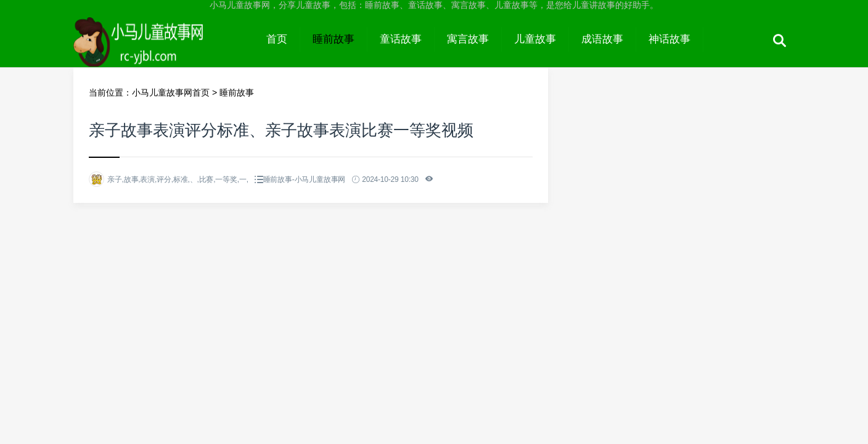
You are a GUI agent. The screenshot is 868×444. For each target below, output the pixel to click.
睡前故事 (334, 39)
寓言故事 (468, 39)
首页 (277, 39)
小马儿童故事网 (164, 51)
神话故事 (669, 39)
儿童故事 (535, 39)
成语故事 (602, 39)
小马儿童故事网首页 (171, 92)
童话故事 (401, 39)
